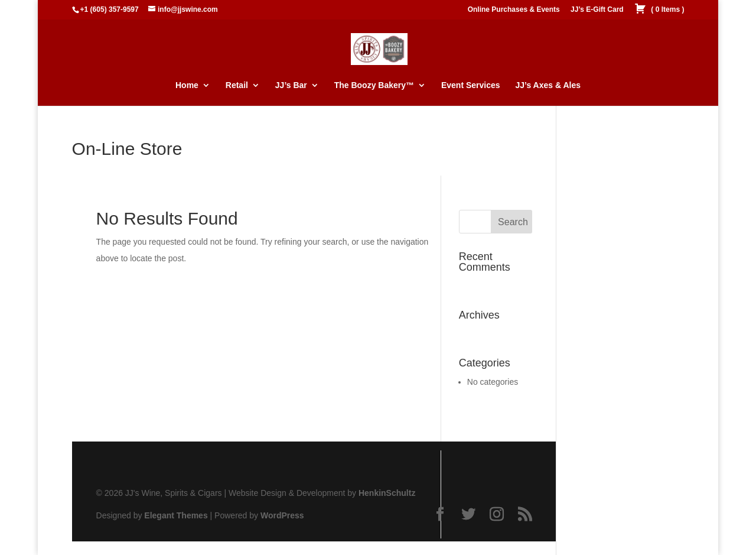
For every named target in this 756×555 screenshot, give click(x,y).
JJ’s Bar (291, 85)
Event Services (471, 85)
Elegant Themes (176, 515)
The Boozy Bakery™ (374, 85)
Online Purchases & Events (514, 10)
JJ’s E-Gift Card (597, 10)
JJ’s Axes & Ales (548, 85)
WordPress (282, 515)
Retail (237, 85)
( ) (659, 10)
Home (187, 85)
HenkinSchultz (387, 493)
